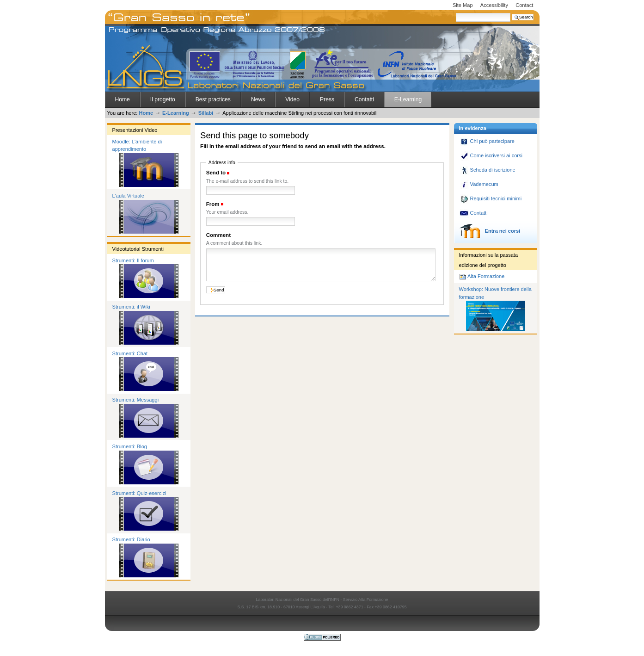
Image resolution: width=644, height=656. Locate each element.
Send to (216, 173)
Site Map (463, 5)
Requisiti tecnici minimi (491, 198)
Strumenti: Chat (130, 353)
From (213, 204)
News (258, 99)
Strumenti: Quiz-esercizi (139, 493)
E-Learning (408, 99)
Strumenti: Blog (130, 446)
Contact (524, 5)
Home (123, 99)
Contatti (364, 99)
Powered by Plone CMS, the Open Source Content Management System (322, 637)
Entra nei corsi (490, 231)
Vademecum (479, 184)
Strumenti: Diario (131, 539)
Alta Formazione (482, 276)
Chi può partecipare (487, 141)
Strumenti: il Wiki (131, 307)
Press (327, 99)
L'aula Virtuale (128, 196)
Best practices (213, 99)
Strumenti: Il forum (133, 260)
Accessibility (494, 5)
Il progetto (163, 99)
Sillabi (206, 113)
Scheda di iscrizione (488, 170)
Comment (218, 235)
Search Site (456, 13)
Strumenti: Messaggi (136, 400)
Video (292, 99)
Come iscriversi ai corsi (491, 155)
